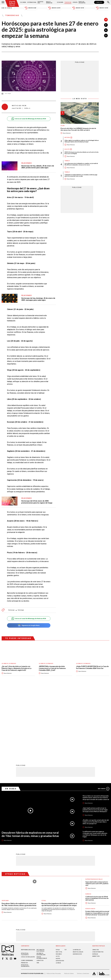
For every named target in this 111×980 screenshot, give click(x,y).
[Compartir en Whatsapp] (106, 36)
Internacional (32, 2)
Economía (60, 2)
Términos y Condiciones (83, 902)
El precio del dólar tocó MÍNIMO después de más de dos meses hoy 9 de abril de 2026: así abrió (78, 129)
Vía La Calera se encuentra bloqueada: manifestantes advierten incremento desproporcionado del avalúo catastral (96, 726)
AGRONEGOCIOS (77, 883)
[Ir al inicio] (12, 3)
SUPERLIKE (95, 883)
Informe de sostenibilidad (41, 883)
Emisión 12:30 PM (54, 8)
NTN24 (58, 878)
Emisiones (7, 8)
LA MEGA (58, 891)
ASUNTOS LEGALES (78, 880)
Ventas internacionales (42, 886)
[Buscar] (108, 2)
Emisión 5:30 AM (30, 8)
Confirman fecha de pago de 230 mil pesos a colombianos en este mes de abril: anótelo (97, 827)
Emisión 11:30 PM (102, 8)
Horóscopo (11, 610)
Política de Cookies (69, 902)
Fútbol (44, 829)
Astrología (21, 610)
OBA (38, 891)
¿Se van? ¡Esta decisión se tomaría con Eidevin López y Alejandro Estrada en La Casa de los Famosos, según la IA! (16, 668)
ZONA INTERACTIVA (98, 880)
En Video (11, 717)
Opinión (75, 2)
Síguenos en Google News (29, 625)
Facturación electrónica (40, 879)
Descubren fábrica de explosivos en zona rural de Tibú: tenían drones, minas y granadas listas (30, 763)
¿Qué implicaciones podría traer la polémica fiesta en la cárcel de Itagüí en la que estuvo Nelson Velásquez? (95, 738)
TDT (66, 878)
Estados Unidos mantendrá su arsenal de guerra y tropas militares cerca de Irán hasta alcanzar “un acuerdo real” (97, 842)
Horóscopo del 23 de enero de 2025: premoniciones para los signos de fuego (37, 502)
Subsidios (88, 822)
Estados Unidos (90, 837)
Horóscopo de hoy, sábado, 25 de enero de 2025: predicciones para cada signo (38, 167)
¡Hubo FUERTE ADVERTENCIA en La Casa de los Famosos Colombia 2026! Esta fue (92, 667)
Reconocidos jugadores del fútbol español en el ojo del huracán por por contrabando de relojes (59, 833)
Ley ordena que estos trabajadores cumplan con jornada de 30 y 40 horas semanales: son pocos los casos (81, 164)
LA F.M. (58, 885)
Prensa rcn (24, 891)
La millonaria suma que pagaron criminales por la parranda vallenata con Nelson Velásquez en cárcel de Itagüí (95, 763)
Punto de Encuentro (82, 2)
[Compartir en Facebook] (106, 25)
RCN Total (59, 880)
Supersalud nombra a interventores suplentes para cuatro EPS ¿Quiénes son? (97, 812)
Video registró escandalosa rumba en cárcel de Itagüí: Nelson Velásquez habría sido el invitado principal (82, 141)
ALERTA (58, 887)
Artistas (67, 138)
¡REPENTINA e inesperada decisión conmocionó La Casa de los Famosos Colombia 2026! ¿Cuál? (52, 668)
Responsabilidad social (28, 878)
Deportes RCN (40, 2)
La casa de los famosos (9, 664)
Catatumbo (5, 829)
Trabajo (67, 161)
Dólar (63, 126)
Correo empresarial (27, 889)
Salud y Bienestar (49, 2)
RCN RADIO (59, 883)
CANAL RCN (99, 2)
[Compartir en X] (106, 30)
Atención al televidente (25, 883)
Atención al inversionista (25, 894)
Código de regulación (28, 885)
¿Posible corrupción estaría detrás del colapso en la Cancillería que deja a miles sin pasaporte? (96, 750)
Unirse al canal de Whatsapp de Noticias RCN (29, 119)
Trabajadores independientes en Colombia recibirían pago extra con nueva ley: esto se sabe (81, 175)
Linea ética (40, 889)
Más (104, 717)
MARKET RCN (96, 885)
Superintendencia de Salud (94, 808)
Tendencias (68, 2)
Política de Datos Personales (54, 902)
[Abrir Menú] (3, 2)
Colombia (23, 2)
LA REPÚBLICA (77, 878)
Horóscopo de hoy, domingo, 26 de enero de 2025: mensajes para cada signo (38, 299)
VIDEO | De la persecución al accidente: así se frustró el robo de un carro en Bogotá (82, 153)
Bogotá (67, 149)
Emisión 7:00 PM (78, 8)
